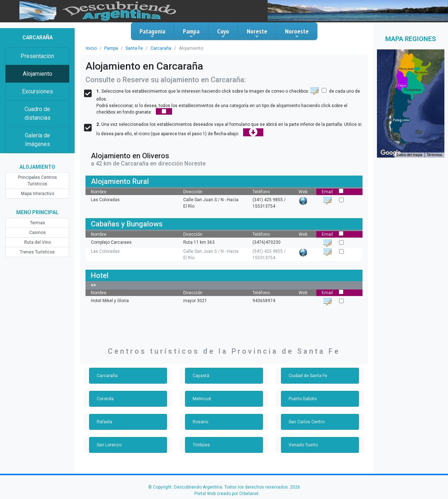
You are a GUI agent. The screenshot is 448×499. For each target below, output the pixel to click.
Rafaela (104, 422)
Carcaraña (161, 48)
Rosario (200, 422)
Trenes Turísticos (37, 252)
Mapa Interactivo (38, 194)
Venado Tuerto (303, 445)
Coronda (105, 399)
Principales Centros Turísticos (38, 181)
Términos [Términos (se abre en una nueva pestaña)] (434, 155)
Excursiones (38, 91)
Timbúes (201, 445)
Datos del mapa (409, 155)
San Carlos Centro (307, 422)
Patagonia (152, 33)
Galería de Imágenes (38, 140)
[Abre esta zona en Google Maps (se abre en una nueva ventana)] (391, 153)
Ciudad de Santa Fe (308, 376)
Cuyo (223, 33)
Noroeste (297, 33)
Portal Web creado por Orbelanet (227, 494)
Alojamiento (38, 74)
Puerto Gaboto (303, 399)
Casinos (38, 233)
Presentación (37, 56)
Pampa (191, 33)
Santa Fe (134, 48)
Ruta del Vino (38, 242)
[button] (401, 120)
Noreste (257, 33)
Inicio (91, 48)
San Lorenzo (109, 445)
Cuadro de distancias (38, 113)
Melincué (202, 399)
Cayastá (201, 376)
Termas (38, 223)
